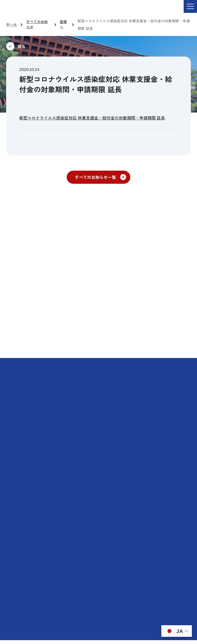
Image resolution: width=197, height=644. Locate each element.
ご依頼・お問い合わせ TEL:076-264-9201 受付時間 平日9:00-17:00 (72, 10)
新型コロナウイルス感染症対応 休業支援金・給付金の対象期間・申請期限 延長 (92, 118)
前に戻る (56, 46)
